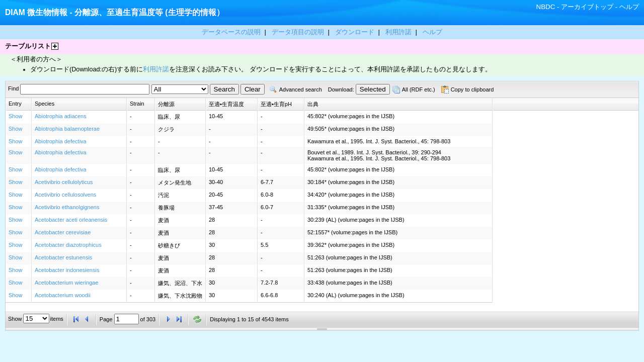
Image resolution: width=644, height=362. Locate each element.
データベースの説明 (232, 32)
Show (16, 116)
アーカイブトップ (587, 7)
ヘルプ (629, 7)
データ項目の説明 (299, 32)
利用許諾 (398, 32)
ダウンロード (356, 32)
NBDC (546, 7)
